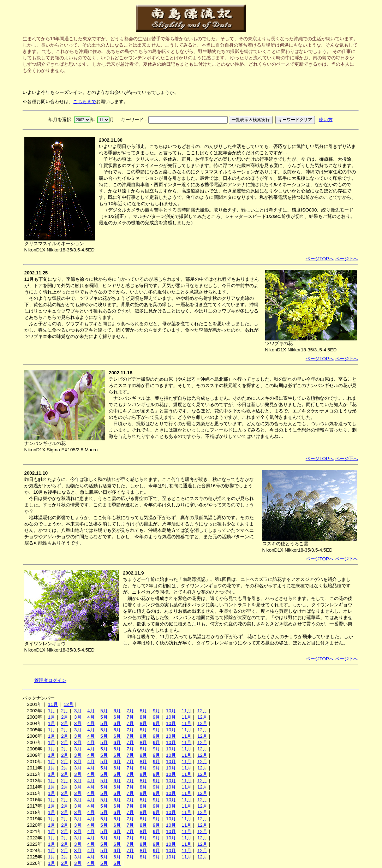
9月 (156, 711)
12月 (68, 704)
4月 (91, 711)
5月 (104, 711)
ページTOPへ (320, 259)
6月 (117, 711)
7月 (130, 711)
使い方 (326, 120)
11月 (53, 704)
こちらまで (85, 102)
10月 (171, 711)
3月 (78, 711)
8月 (143, 711)
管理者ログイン (50, 680)
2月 (65, 711)
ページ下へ (347, 259)
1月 (52, 711)
